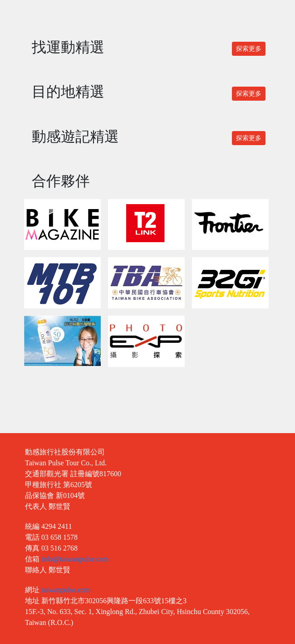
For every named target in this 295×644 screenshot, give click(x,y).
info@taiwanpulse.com (75, 559)
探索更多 (249, 49)
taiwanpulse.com (66, 590)
